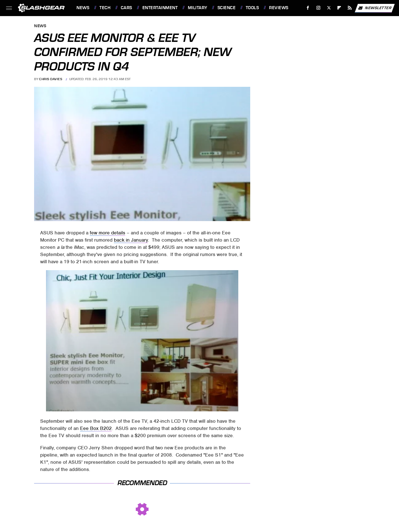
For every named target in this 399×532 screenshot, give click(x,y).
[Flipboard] (339, 8)
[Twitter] (329, 8)
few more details (108, 233)
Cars (126, 8)
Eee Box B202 (96, 428)
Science (227, 8)
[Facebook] (308, 8)
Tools (252, 8)
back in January (131, 240)
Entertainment (160, 8)
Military (198, 8)
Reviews (279, 8)
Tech (105, 8)
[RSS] (350, 8)
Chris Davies (51, 79)
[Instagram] (319, 8)
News (83, 8)
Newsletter (375, 8)
